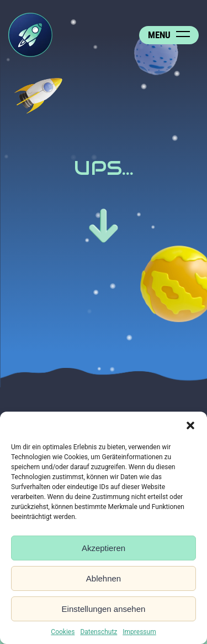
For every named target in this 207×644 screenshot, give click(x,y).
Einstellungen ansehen (104, 609)
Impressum (139, 632)
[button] (190, 425)
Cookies (63, 632)
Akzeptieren (104, 548)
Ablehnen (104, 578)
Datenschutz (99, 632)
